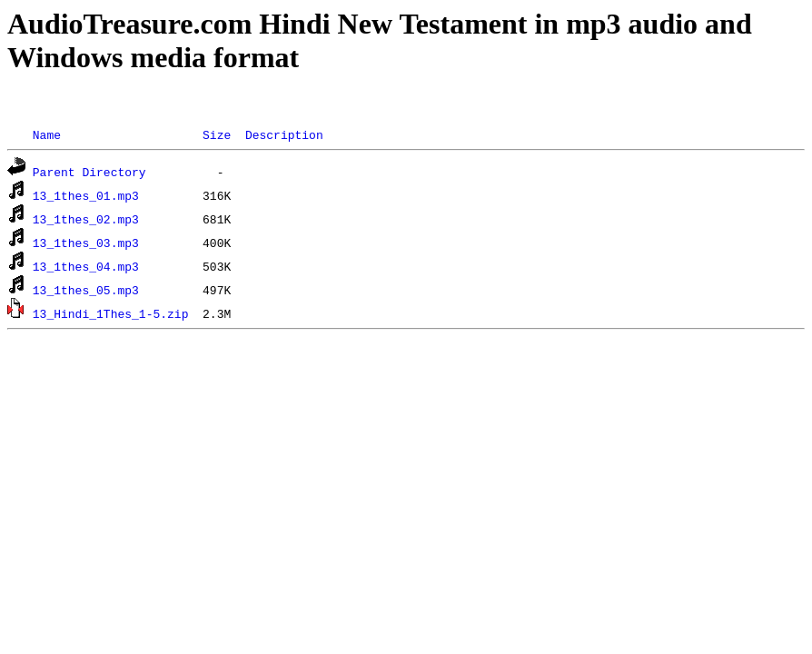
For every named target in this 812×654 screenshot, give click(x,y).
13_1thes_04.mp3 (86, 266)
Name (47, 134)
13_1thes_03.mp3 (86, 243)
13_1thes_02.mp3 (86, 219)
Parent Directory (89, 172)
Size (217, 134)
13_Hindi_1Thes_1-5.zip (111, 313)
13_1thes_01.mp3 (86, 195)
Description (284, 134)
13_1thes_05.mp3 (86, 290)
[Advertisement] (338, 100)
